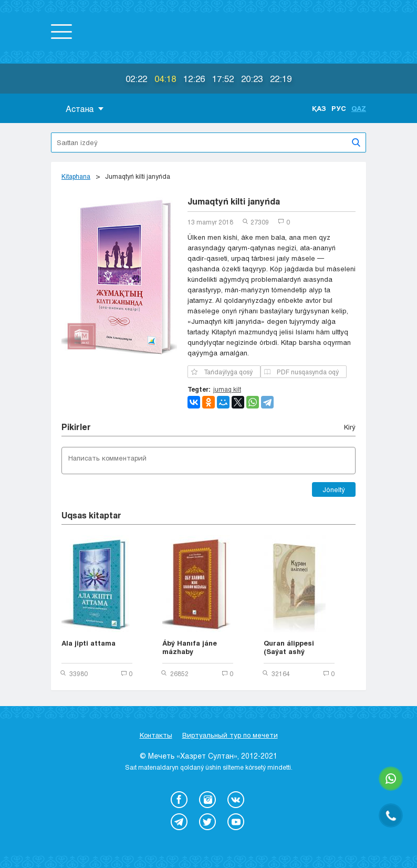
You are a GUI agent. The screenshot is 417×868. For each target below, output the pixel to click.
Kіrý (350, 427)
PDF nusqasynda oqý (301, 372)
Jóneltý (334, 489)
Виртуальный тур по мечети (230, 735)
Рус (339, 108)
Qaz (359, 108)
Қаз (319, 108)
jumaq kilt (227, 389)
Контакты (156, 735)
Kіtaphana (76, 176)
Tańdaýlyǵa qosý (222, 372)
